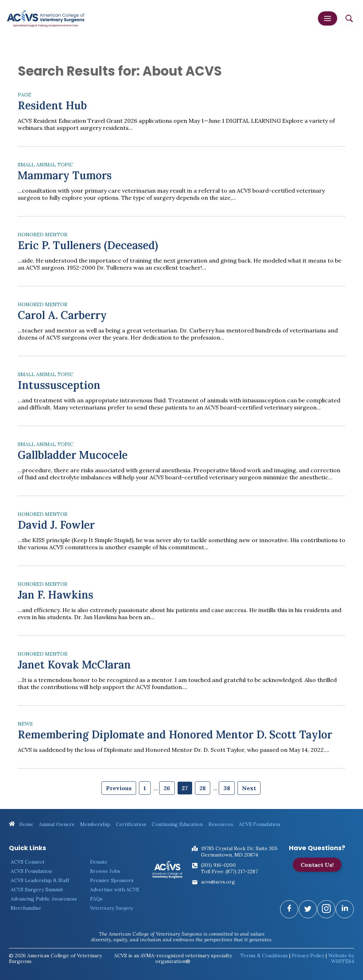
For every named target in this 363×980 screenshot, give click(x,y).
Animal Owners (57, 824)
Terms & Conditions (264, 956)
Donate (99, 862)
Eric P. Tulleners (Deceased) (88, 245)
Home (21, 824)
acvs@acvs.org (218, 882)
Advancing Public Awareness (44, 899)
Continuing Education (177, 824)
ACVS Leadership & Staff (40, 880)
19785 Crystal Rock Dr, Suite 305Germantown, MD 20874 (239, 852)
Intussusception (59, 385)
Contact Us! (317, 865)
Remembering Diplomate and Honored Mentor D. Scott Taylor (175, 734)
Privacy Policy (308, 956)
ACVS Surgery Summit (37, 890)
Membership (95, 824)
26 (167, 788)
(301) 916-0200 (218, 865)
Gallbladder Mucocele (73, 455)
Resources (221, 824)
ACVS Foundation (259, 824)
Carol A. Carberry (62, 315)
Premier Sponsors (112, 880)
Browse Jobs (105, 871)
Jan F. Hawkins (55, 595)
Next (249, 788)
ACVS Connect (28, 862)
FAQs (96, 899)
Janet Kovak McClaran (74, 665)
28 (203, 788)
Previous (119, 788)
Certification (131, 824)
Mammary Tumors (65, 175)
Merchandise (26, 908)
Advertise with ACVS (115, 890)
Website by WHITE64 (341, 958)
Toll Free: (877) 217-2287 (229, 871)
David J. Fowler (56, 525)
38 (227, 788)
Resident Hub (52, 105)
